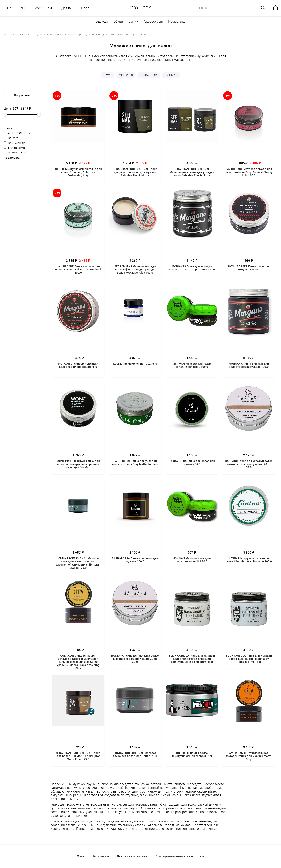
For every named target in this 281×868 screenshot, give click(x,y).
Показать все (12, 158)
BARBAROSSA (149, 75)
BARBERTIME (14, 148)
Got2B (108, 75)
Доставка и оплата (132, 856)
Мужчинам (43, 8)
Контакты (101, 856)
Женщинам (16, 8)
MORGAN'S (126, 75)
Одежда (102, 21)
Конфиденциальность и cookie (179, 856)
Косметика (177, 21)
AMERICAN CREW (17, 133)
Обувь (118, 21)
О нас (81, 856)
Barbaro (11, 138)
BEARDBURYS (15, 152)
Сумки (133, 21)
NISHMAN (171, 75)
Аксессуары (153, 21)
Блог (85, 8)
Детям (67, 8)
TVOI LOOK (141, 8)
